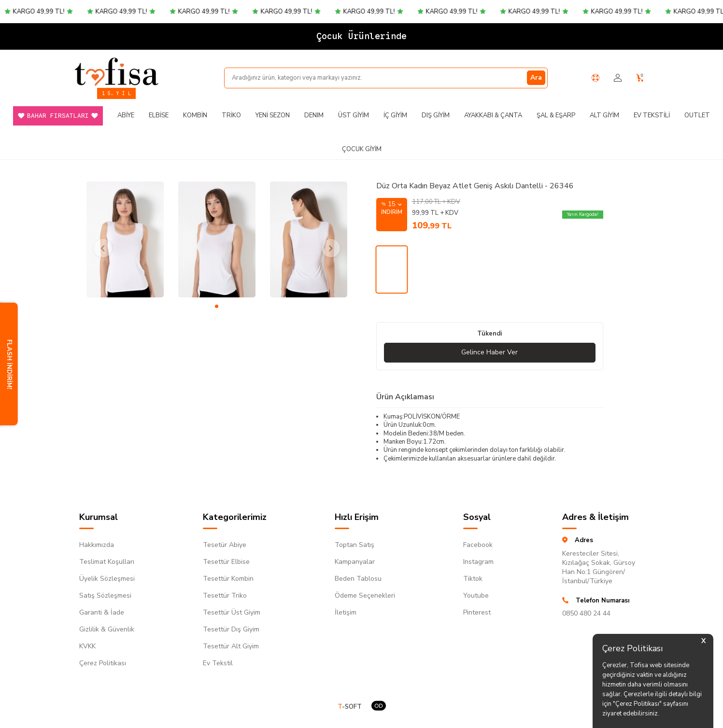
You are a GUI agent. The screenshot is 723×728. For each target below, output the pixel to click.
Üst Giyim (354, 115)
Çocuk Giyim (362, 149)
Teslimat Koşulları (107, 562)
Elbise (159, 115)
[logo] (116, 71)
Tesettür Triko (225, 595)
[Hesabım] (618, 78)
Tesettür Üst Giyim (232, 612)
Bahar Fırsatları (58, 116)
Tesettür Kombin (228, 579)
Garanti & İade (102, 612)
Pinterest (477, 612)
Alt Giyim (604, 115)
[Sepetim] (640, 78)
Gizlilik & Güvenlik (107, 629)
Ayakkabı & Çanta (493, 115)
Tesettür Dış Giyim (231, 629)
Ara (536, 77)
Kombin (195, 115)
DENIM (314, 115)
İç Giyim (395, 115)
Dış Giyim (436, 115)
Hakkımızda (97, 545)
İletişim (346, 612)
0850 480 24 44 (586, 613)
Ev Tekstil (218, 663)
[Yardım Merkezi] (595, 78)
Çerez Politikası (103, 663)
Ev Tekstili (652, 115)
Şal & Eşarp (556, 115)
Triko (231, 115)
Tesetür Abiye (225, 545)
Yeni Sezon (273, 115)
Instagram (478, 562)
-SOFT (350, 707)
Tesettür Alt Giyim (231, 646)
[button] (217, 306)
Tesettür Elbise (226, 562)
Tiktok (473, 579)
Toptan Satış (354, 545)
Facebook (478, 545)
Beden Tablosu (358, 579)
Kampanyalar (355, 562)
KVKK (87, 646)
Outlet (697, 115)
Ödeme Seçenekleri (365, 595)
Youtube (476, 595)
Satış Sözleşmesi (105, 595)
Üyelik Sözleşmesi (107, 579)
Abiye (126, 115)
